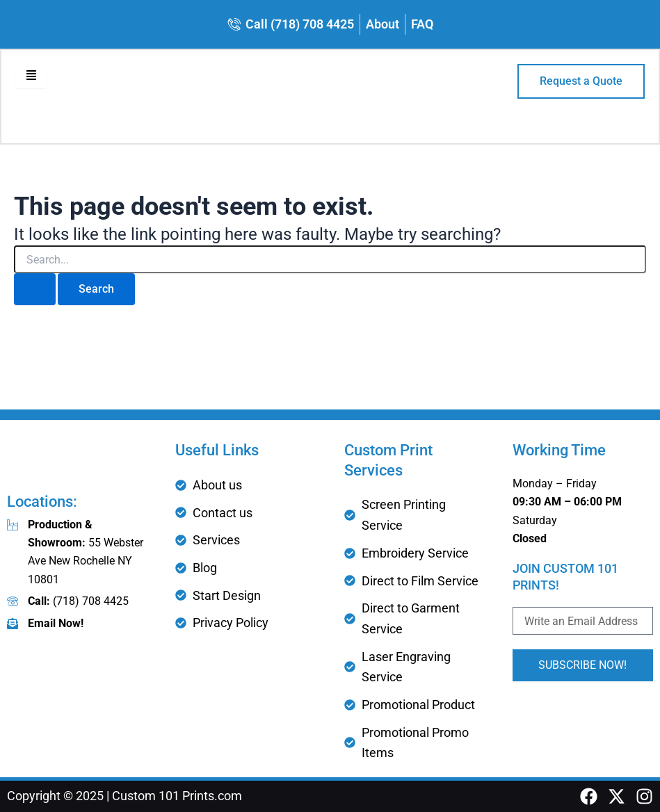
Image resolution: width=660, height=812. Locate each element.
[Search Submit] (35, 291)
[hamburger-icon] (32, 77)
